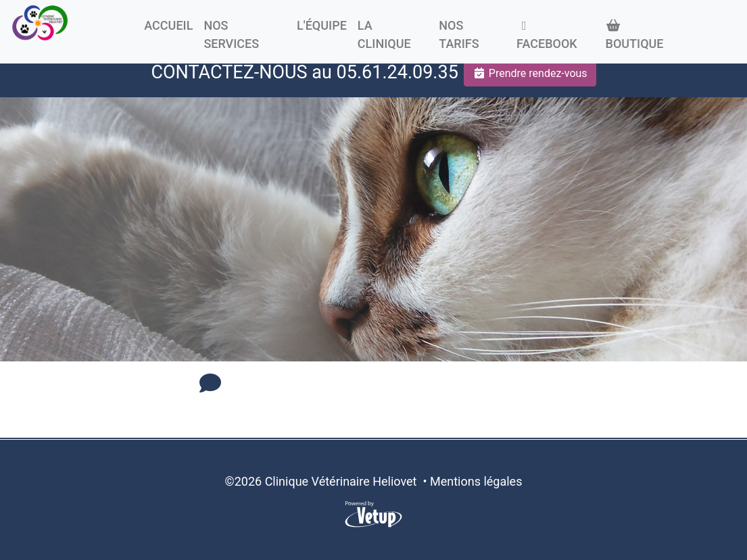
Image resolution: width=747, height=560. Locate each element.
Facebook (547, 35)
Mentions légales (476, 481)
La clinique (384, 34)
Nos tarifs (459, 34)
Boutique (635, 35)
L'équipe (322, 25)
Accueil (168, 25)
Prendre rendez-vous (530, 73)
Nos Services (231, 34)
